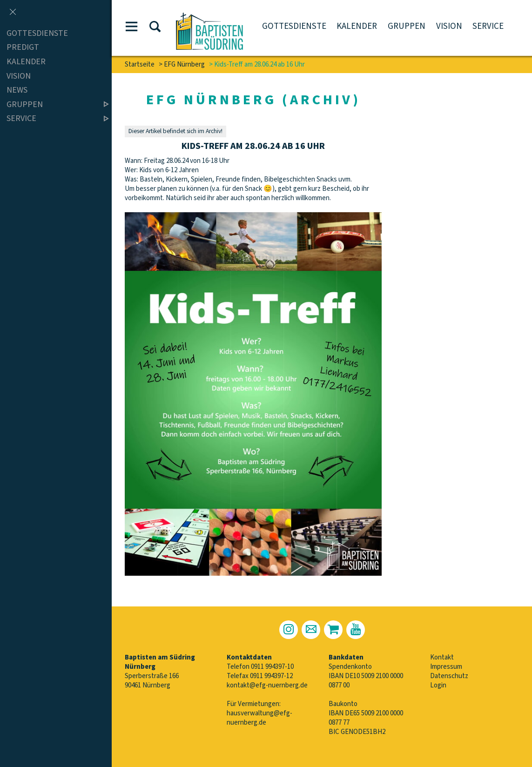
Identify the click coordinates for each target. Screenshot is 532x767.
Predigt (23, 48)
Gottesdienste (294, 26)
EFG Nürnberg (184, 64)
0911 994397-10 (272, 667)
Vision (449, 26)
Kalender (357, 26)
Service (488, 26)
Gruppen (407, 26)
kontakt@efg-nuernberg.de (267, 685)
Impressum (446, 667)
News (17, 90)
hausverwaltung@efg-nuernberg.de (259, 718)
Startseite (140, 64)
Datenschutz (449, 676)
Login (438, 685)
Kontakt (442, 657)
